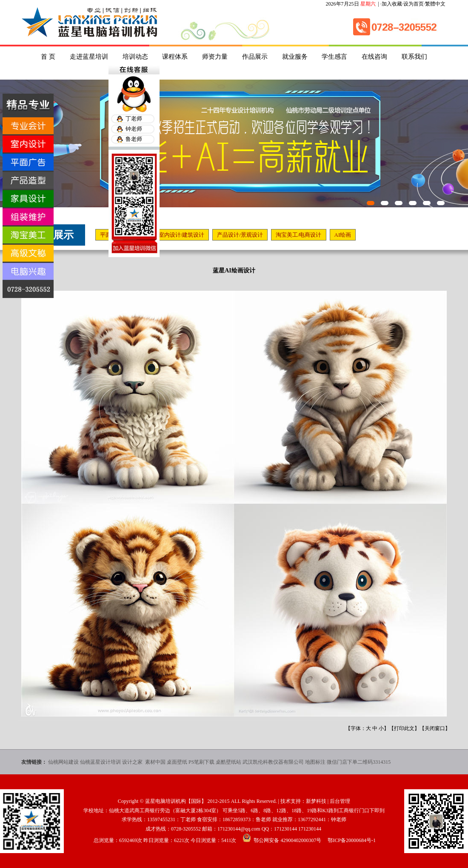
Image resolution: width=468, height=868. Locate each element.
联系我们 (414, 57)
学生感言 (334, 57)
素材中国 (155, 762)
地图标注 (315, 762)
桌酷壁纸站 (228, 762)
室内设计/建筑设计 (182, 235)
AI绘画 (343, 235)
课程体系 (175, 57)
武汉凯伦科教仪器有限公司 (273, 762)
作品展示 (255, 57)
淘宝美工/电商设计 (299, 235)
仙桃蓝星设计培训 (100, 762)
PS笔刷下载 (201, 762)
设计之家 (133, 762)
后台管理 (340, 801)
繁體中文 (435, 4)
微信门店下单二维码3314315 (359, 762)
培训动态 (135, 57)
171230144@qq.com (239, 829)
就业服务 (295, 57)
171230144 (285, 829)
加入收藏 (392, 4)
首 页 (48, 57)
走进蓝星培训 (89, 57)
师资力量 (215, 57)
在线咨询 (374, 57)
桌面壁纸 (177, 762)
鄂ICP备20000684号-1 (352, 840)
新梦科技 (316, 801)
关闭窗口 (435, 728)
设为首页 (414, 4)
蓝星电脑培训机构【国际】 (176, 801)
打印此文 (404, 728)
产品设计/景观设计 (240, 235)
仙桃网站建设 (63, 762)
